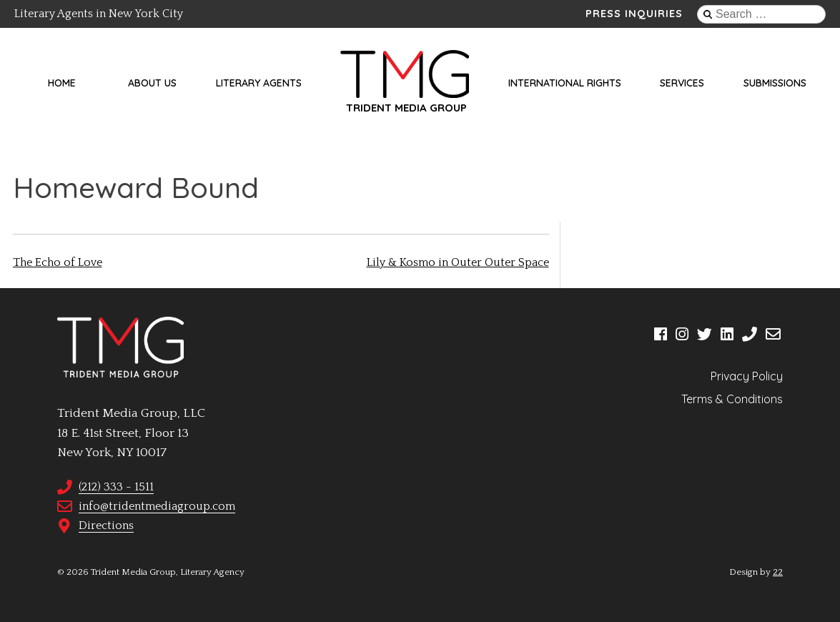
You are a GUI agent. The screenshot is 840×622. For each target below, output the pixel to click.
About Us (152, 83)
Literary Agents (259, 83)
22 (778, 572)
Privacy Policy (747, 376)
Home (62, 83)
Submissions (775, 83)
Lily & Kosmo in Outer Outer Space (458, 262)
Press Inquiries (634, 14)
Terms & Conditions (732, 399)
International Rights (565, 83)
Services (682, 83)
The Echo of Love (58, 262)
